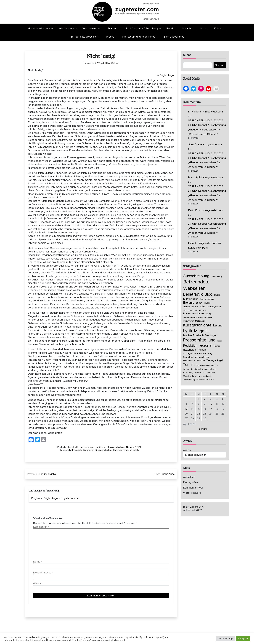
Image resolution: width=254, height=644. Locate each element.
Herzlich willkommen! (41, 28)
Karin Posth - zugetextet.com (206, 210)
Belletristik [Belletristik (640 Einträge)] (193, 294)
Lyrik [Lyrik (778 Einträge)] (188, 331)
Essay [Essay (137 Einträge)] (199, 303)
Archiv (187, 450)
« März (203, 429)
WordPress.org (192, 493)
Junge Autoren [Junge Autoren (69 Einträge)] (190, 317)
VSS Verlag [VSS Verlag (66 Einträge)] (188, 373)
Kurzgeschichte (104, 450)
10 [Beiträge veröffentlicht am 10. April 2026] (211, 404)
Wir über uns (67, 28)
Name (38, 562)
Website (38, 583)
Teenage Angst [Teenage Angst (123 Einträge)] (215, 360)
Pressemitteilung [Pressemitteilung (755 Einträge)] (199, 340)
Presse (110, 37)
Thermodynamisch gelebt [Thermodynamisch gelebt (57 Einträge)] (207, 365)
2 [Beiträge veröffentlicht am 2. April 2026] (205, 399)
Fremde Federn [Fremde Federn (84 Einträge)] (191, 307)
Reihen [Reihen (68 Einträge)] (217, 346)
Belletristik (73, 447)
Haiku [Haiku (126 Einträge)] (202, 307)
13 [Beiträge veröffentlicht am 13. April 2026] (186, 409)
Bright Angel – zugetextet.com (61, 498)
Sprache (187, 28)
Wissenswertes (91, 28)
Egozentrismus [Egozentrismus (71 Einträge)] (207, 299)
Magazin (113, 28)
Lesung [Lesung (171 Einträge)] (218, 325)
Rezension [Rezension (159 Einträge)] (190, 350)
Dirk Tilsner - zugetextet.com (205, 112)
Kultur (218, 28)
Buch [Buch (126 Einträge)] (217, 295)
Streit (203, 28)
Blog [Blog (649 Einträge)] (209, 294)
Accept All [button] (243, 639)
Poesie (170, 28)
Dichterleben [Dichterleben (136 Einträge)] (191, 299)
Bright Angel (167, 75)
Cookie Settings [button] (225, 639)
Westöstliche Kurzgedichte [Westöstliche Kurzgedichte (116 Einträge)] (198, 376)
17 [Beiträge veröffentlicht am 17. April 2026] (211, 409)
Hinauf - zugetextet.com (203, 243)
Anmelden (189, 477)
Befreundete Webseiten (84, 37)
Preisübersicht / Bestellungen (143, 28)
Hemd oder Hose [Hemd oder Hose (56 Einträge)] (190, 310)
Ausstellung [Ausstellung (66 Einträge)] (216, 277)
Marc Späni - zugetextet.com (205, 177)
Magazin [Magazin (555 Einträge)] (202, 331)
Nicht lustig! (101, 57)
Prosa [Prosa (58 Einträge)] (220, 341)
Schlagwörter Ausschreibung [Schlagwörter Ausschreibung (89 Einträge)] (198, 353)
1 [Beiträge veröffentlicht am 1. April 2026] (199, 399)
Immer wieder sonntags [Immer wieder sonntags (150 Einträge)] (198, 313)
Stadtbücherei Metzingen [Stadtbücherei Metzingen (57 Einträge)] (194, 361)
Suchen (220, 65)
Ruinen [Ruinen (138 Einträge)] (202, 350)
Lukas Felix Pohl (198, 248)
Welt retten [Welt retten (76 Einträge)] (200, 373)
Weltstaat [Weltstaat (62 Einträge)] (211, 373)
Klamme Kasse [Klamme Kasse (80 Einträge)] (205, 317)
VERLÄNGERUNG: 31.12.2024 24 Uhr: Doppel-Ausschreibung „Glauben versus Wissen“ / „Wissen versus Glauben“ (207, 127)
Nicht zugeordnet (173, 37)
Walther (115, 63)
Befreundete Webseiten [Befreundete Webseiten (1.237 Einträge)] (196, 285)
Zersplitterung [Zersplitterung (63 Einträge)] (189, 380)
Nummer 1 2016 (134, 447)
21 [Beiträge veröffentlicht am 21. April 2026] (192, 414)
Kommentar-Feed (193, 488)
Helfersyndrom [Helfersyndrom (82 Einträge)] (214, 307)
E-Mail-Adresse (43, 573)
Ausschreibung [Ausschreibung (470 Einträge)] (196, 276)
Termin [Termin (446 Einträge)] (189, 365)
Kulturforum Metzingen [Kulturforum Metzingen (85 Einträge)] (194, 321)
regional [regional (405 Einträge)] (205, 345)
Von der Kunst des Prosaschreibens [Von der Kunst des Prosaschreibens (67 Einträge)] (200, 369)
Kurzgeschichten (116, 447)
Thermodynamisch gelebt (126, 450)
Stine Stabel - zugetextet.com (206, 144)
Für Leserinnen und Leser (93, 447)
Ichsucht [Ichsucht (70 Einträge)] (203, 310)
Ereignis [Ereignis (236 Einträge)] (189, 303)
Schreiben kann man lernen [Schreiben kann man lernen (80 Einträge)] (196, 357)
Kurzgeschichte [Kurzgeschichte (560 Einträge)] (197, 325)
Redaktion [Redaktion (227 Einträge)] (190, 346)
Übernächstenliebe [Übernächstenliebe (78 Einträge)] (205, 380)
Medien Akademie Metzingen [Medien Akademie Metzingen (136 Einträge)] (200, 335)
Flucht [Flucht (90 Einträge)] (207, 303)
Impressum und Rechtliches (139, 37)
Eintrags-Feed (191, 482)
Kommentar (41, 527)
